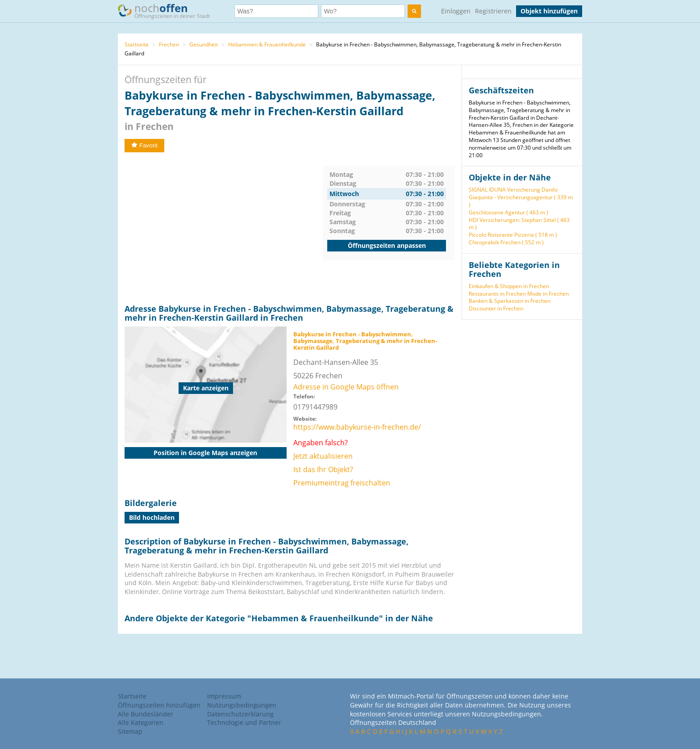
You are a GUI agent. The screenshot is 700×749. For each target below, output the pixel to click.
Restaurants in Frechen (497, 294)
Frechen (169, 44)
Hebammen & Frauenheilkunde (267, 44)
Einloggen (456, 11)
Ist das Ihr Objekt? (323, 469)
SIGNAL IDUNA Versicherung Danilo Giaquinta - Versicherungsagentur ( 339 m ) (521, 197)
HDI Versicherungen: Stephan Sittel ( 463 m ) (519, 224)
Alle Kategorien (141, 722)
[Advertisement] (224, 228)
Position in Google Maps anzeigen (205, 453)
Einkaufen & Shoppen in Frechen (509, 286)
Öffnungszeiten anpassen (387, 245)
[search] (414, 11)
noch (168, 10)
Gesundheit (204, 44)
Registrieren (493, 11)
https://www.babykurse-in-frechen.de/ (357, 427)
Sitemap (130, 731)
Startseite (137, 44)
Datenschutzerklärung (240, 714)
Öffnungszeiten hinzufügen (159, 705)
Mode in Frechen (548, 294)
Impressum (224, 696)
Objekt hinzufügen (549, 11)
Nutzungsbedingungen (242, 705)
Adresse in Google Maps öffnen (346, 387)
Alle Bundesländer (146, 714)
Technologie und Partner (244, 722)
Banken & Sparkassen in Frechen (510, 301)
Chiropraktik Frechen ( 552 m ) (506, 242)
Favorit (144, 145)
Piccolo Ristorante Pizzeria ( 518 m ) (513, 235)
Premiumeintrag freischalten (342, 483)
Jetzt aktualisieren (323, 456)
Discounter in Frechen (496, 308)
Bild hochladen (152, 517)
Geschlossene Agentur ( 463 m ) (508, 212)
